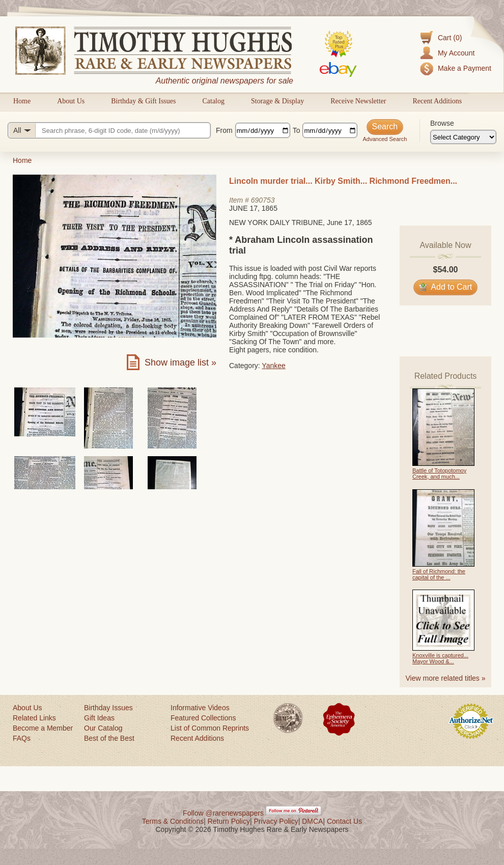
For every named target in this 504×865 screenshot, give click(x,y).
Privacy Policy (276, 821)
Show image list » (180, 362)
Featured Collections (203, 718)
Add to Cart (446, 287)
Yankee (273, 366)
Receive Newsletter (358, 101)
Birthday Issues (108, 708)
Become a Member (43, 728)
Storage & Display (277, 101)
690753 (263, 200)
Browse (442, 123)
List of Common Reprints (210, 728)
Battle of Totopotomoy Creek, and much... (439, 473)
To (297, 130)
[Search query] (109, 130)
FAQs (22, 738)
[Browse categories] (463, 137)
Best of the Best (109, 738)
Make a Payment (465, 68)
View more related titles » (446, 678)
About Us (71, 101)
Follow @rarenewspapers (223, 813)
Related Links (34, 718)
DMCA (312, 821)
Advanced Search (385, 139)
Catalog (213, 101)
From (224, 130)
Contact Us (344, 821)
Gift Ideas (99, 718)
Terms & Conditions (173, 821)
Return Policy (229, 821)
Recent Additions (437, 101)
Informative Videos (200, 708)
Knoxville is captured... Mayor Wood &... (440, 658)
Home (22, 101)
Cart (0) (450, 38)
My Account (456, 53)
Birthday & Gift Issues (143, 101)
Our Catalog (103, 728)
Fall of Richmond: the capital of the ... (439, 574)
